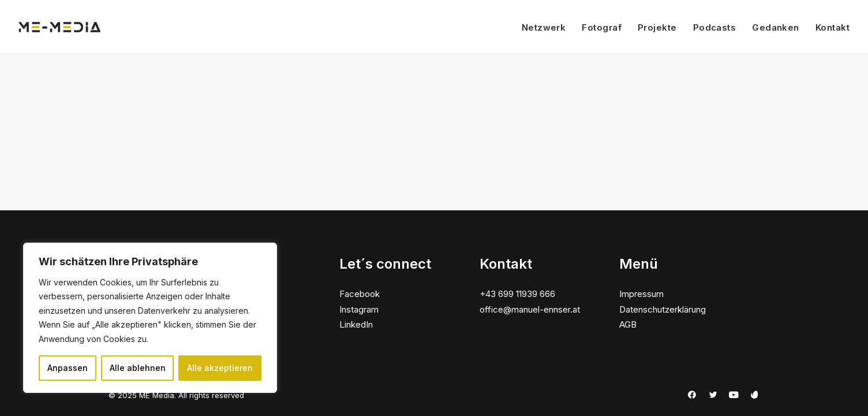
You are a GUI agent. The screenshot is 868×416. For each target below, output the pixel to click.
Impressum (641, 294)
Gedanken (776, 27)
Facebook (360, 294)
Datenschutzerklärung (663, 309)
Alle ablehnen (138, 368)
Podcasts (715, 27)
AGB (628, 324)
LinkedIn (356, 324)
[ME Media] (60, 27)
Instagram (359, 309)
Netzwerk (544, 27)
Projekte (657, 27)
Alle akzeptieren (220, 368)
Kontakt (833, 27)
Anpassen (68, 368)
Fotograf (602, 27)
